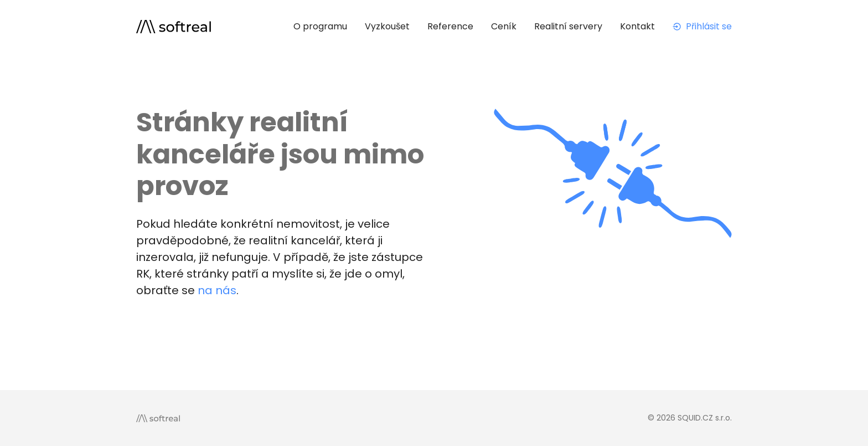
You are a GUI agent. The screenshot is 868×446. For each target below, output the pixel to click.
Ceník (504, 26)
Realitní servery (568, 26)
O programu (320, 26)
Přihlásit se (702, 26)
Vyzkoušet (387, 26)
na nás (217, 290)
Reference (450, 26)
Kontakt (637, 26)
